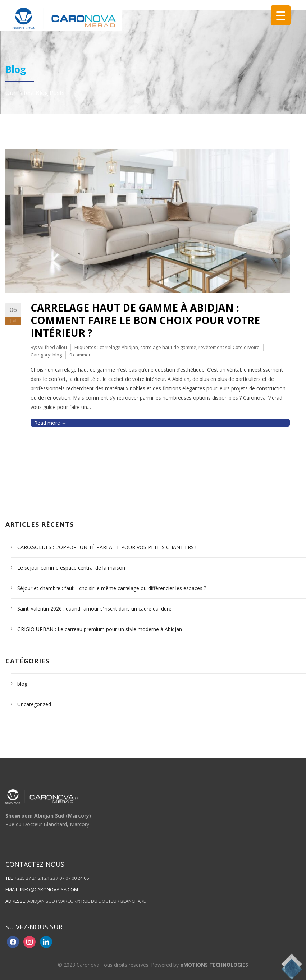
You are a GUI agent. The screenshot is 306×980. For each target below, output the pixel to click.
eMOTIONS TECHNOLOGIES (214, 965)
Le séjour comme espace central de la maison (71, 568)
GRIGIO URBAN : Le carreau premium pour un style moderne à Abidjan (100, 629)
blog (57, 355)
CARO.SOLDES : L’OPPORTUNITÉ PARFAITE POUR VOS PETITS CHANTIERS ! (107, 547)
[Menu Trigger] (281, 15)
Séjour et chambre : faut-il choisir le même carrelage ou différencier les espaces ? (112, 588)
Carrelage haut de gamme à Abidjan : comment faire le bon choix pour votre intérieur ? (145, 320)
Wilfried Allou (52, 347)
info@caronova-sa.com (49, 889)
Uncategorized (34, 704)
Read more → (50, 423)
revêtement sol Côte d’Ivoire (229, 347)
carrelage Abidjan (119, 347)
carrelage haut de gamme (168, 347)
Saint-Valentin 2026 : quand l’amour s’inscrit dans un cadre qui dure (94, 609)
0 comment (81, 355)
